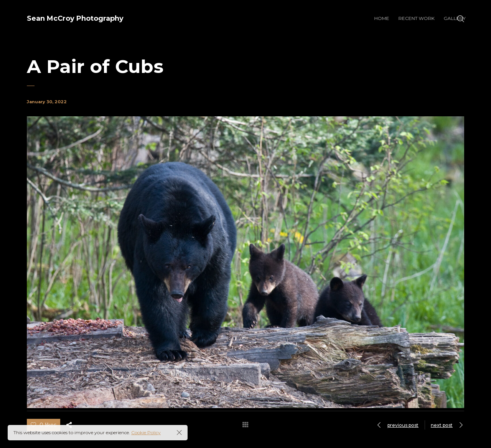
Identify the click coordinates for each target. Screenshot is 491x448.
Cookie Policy (146, 432)
